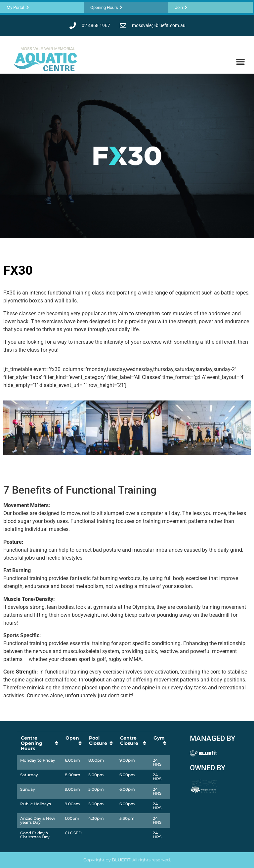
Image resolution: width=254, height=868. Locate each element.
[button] (240, 61)
